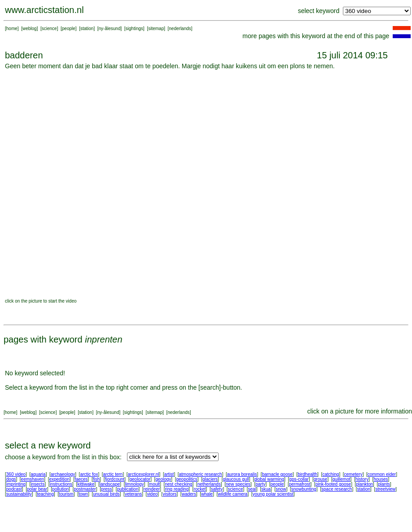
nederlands (180, 29)
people (69, 29)
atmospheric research (201, 474)
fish (96, 479)
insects (37, 484)
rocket (199, 489)
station (87, 29)
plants (384, 484)
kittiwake (86, 484)
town (83, 494)
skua (266, 489)
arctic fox (89, 474)
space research (337, 489)
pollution (60, 489)
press (106, 489)
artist (169, 474)
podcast (14, 489)
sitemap (156, 29)
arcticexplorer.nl (144, 474)
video (152, 494)
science (49, 29)
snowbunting (304, 489)
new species (238, 484)
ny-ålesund (110, 29)
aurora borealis (242, 474)
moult (154, 484)
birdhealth (307, 474)
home (12, 29)
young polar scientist (273, 494)
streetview (385, 489)
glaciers (210, 479)
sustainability (19, 494)
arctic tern (113, 474)
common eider (382, 474)
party (260, 484)
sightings (134, 29)
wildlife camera (232, 494)
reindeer (152, 489)
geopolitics (186, 479)
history (362, 479)
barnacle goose (277, 474)
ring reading (177, 489)
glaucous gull (236, 479)
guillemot (342, 479)
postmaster (85, 489)
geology (163, 479)
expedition (59, 479)
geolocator (140, 479)
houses (381, 479)
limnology (134, 484)
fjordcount (114, 479)
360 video (16, 474)
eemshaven (33, 479)
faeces (81, 479)
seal (252, 489)
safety (217, 489)
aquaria (38, 474)
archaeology (63, 474)
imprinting (16, 484)
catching (331, 474)
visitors (169, 494)
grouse (321, 479)
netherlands (209, 484)
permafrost (300, 484)
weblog (30, 29)
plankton (364, 484)
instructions (61, 484)
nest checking (178, 484)
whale (207, 494)
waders (189, 494)
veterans (133, 494)
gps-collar (299, 479)
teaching (45, 494)
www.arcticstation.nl (44, 10)
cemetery (353, 474)
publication (128, 489)
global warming (269, 479)
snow (281, 489)
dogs (11, 479)
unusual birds (106, 494)
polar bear (37, 489)
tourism (66, 494)
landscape (110, 484)
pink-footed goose (333, 484)
